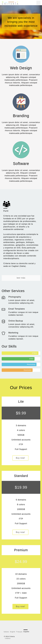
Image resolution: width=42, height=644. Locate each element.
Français (19, 632)
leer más (21, 278)
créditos (8, 638)
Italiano (6, 632)
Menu (38, 3)
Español (26, 632)
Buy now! (20, 458)
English (13, 632)
